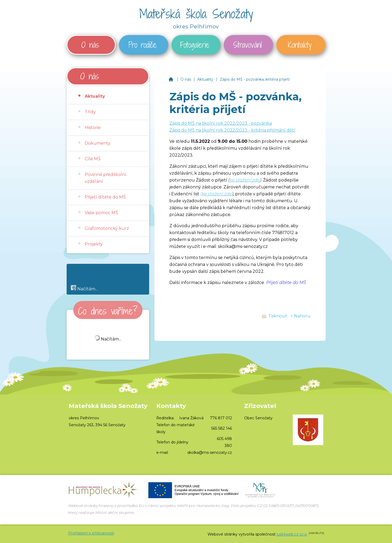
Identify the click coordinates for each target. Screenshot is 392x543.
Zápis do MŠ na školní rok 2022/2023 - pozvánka (221, 123)
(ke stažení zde (216, 194)
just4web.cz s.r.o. (292, 534)
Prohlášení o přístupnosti (91, 533)
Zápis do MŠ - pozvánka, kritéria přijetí (255, 79)
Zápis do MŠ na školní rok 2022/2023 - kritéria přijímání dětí (232, 130)
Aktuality (205, 79)
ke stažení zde (245, 180)
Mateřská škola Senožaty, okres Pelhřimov (171, 79)
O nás (186, 79)
